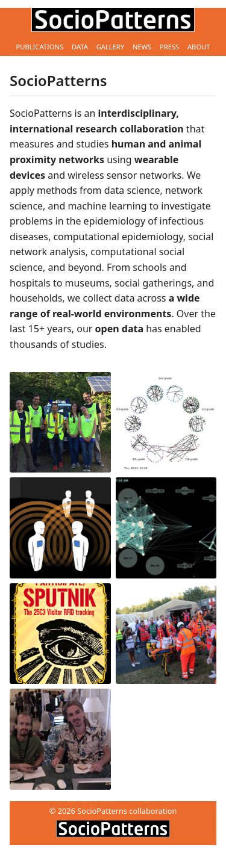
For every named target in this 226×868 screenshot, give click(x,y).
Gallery (111, 47)
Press (169, 47)
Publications (39, 47)
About (199, 47)
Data (80, 47)
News (142, 47)
